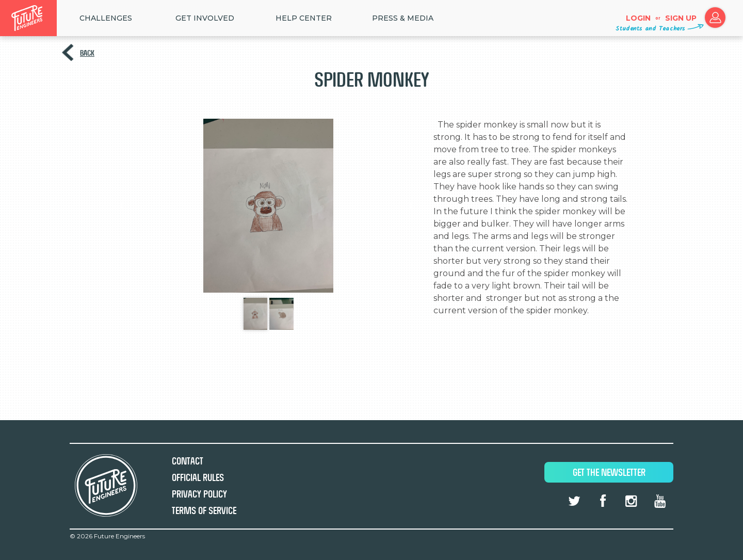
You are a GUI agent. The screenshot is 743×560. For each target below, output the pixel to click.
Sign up (681, 18)
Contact (188, 461)
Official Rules (198, 478)
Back (87, 53)
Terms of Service (204, 511)
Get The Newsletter (609, 473)
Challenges (106, 18)
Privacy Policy (199, 494)
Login (638, 18)
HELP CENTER (304, 18)
